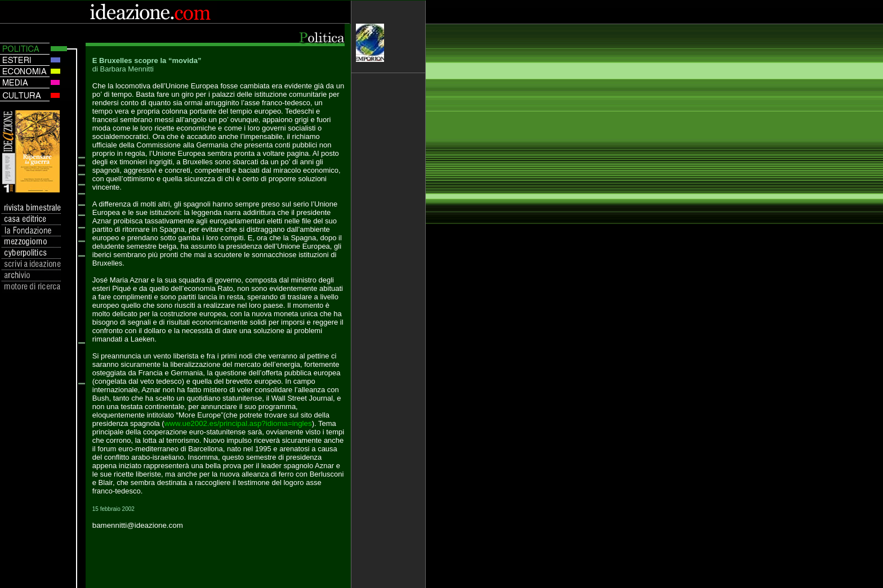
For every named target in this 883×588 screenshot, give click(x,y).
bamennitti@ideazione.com (138, 525)
